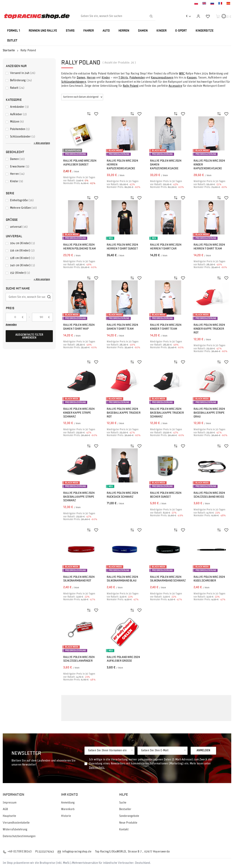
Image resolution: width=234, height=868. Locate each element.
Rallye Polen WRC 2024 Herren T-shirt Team (209, 247)
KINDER (162, 31)
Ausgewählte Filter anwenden (29, 336)
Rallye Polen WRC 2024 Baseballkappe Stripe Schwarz (79, 497)
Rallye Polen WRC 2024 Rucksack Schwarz (122, 495)
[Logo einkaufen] (37, 16)
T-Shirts (123, 78)
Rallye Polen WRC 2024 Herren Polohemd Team (80, 247)
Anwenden (11, 325)
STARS (70, 31)
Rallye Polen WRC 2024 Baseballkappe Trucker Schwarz (167, 413)
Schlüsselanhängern (74, 82)
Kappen (192, 78)
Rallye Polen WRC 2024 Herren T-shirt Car (166, 247)
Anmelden (203, 751)
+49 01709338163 (20, 852)
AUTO (106, 31)
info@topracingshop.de (77, 852)
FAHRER (89, 31)
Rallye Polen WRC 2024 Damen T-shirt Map (79, 327)
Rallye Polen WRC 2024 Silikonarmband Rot (79, 579)
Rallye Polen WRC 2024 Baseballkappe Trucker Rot (124, 413)
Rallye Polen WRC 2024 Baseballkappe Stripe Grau (209, 413)
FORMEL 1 (14, 31)
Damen (81, 78)
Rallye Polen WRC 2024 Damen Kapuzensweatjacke (166, 164)
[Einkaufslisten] (208, 16)
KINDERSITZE (205, 31)
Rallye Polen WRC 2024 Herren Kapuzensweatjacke (122, 164)
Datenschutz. (97, 768)
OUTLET (12, 41)
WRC (182, 74)
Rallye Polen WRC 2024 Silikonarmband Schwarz (168, 579)
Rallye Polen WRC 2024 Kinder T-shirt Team (166, 327)
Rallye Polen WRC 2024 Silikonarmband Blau (122, 579)
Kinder (106, 78)
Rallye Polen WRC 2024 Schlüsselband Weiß (209, 495)
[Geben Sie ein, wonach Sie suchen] (117, 16)
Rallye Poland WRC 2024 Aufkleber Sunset (80, 163)
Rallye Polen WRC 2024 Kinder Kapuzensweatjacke (209, 164)
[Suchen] (151, 16)
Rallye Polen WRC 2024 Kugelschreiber (209, 579)
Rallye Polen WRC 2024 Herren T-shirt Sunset (122, 247)
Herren (91, 78)
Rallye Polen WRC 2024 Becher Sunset (166, 495)
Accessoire (175, 86)
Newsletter (26, 753)
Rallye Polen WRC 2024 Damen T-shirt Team (122, 327)
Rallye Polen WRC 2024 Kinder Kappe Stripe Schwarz (79, 413)
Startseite (9, 51)
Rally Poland (131, 86)
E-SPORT (181, 31)
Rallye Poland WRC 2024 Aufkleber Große (123, 659)
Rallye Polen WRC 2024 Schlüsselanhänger (79, 659)
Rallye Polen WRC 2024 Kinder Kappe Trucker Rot (209, 329)
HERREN (124, 31)
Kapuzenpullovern (162, 78)
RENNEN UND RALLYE (43, 31)
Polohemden (137, 78)
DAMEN (143, 31)
